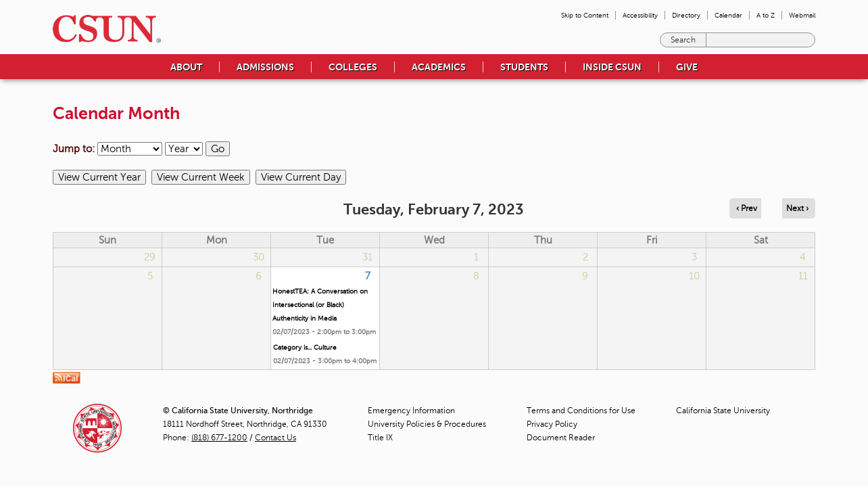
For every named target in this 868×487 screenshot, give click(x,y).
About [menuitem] (186, 67)
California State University (723, 411)
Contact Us (275, 438)
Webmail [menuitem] (802, 15)
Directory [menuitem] (686, 15)
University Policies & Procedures (427, 424)
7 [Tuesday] (368, 276)
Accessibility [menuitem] (640, 15)
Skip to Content (585, 15)
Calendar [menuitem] (728, 15)
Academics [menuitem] (439, 67)
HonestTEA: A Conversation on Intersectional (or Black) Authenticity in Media (320, 305)
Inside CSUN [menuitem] (612, 67)
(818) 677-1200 (219, 438)
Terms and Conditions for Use (581, 411)
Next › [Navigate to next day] (797, 208)
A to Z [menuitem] (766, 15)
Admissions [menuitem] (265, 67)
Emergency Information (411, 411)
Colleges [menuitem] (353, 67)
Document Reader (561, 438)
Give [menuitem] (687, 67)
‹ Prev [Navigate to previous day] (747, 208)
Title (380, 438)
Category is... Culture (305, 347)
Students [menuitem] (524, 67)
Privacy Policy (552, 424)
